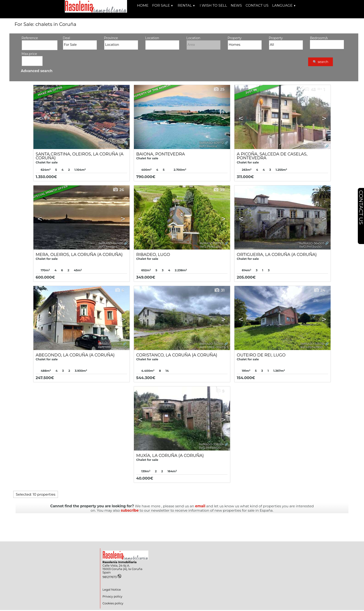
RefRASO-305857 (111, 143)
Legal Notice (112, 590)
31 (219, 290)
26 (118, 190)
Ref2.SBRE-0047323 (214, 347)
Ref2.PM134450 (310, 247)
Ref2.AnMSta (108, 146)
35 (319, 190)
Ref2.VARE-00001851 (113, 347)
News (236, 5)
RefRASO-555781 (312, 344)
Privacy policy (113, 596)
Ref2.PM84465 (210, 247)
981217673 (112, 577)
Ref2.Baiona (208, 146)
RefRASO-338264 (211, 444)
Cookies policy (113, 603)
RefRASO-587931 (212, 243)
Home (143, 5)
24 (319, 290)
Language (284, 5)
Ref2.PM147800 (312, 347)
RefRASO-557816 (211, 344)
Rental (186, 5)
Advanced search (37, 71)
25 (219, 89)
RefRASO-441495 (111, 243)
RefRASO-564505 (312, 243)
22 (118, 89)
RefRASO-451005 (312, 146)
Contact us (257, 5)
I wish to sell (213, 5)
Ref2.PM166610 (210, 448)
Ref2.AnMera (108, 247)
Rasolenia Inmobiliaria (120, 562)
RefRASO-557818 (110, 344)
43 (310, 89)
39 (219, 190)
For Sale (162, 5)
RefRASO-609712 (212, 143)
